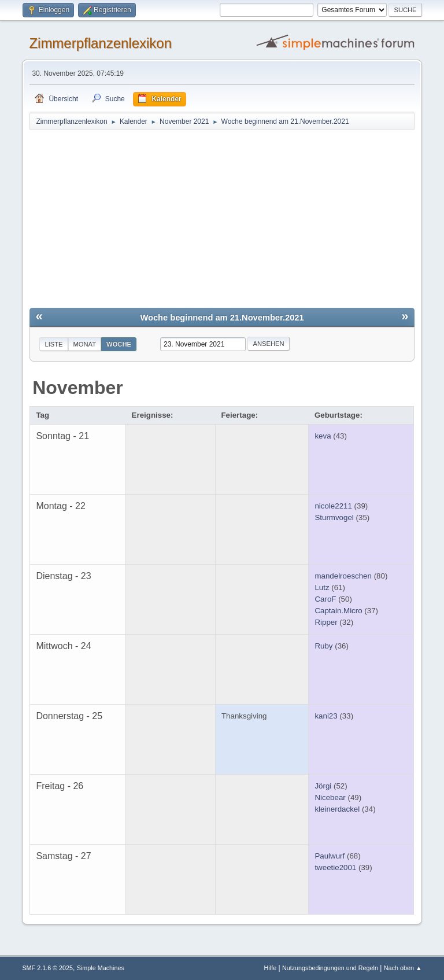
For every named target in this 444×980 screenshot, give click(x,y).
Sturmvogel (334, 517)
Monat (85, 344)
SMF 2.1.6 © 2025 (47, 968)
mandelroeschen (343, 576)
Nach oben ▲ (403, 968)
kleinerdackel (337, 809)
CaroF (325, 599)
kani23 (326, 716)
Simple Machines (101, 968)
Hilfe (271, 968)
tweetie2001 (335, 867)
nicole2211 (333, 506)
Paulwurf (330, 856)
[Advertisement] (222, 218)
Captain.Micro (338, 611)
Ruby (323, 646)
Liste (53, 344)
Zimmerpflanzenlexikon (100, 43)
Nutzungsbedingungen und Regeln (330, 968)
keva (323, 436)
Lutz (322, 587)
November (78, 388)
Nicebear (330, 797)
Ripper (326, 622)
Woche (119, 344)
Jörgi (323, 786)
